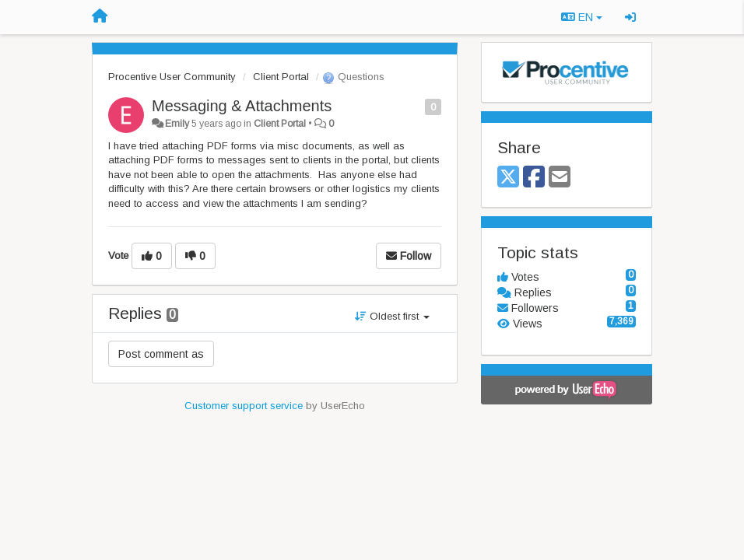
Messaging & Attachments (242, 106)
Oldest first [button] (392, 316)
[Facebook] (534, 178)
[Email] (560, 178)
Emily (177, 124)
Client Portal (281, 77)
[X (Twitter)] (508, 178)
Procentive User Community (172, 77)
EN (582, 17)
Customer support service (244, 406)
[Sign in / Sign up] (630, 17)
